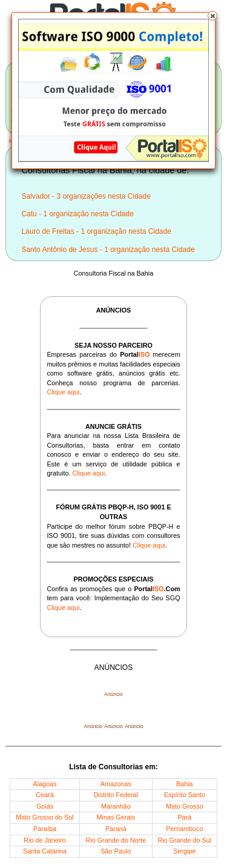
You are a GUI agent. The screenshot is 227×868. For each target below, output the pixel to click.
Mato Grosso (185, 806)
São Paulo (116, 851)
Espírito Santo (185, 795)
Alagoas (45, 784)
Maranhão (116, 806)
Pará (184, 817)
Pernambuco (184, 829)
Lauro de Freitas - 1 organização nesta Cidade (96, 231)
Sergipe (184, 851)
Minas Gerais (116, 817)
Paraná (116, 829)
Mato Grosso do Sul (44, 817)
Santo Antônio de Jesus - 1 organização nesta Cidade (108, 250)
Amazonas (116, 784)
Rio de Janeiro (45, 840)
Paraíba (45, 829)
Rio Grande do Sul (184, 840)
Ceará (44, 795)
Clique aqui (63, 392)
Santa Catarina (45, 851)
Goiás (45, 806)
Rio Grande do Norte (116, 840)
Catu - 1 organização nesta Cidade (77, 214)
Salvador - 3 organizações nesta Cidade (86, 196)
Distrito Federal (116, 795)
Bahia (185, 784)
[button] (212, 16)
